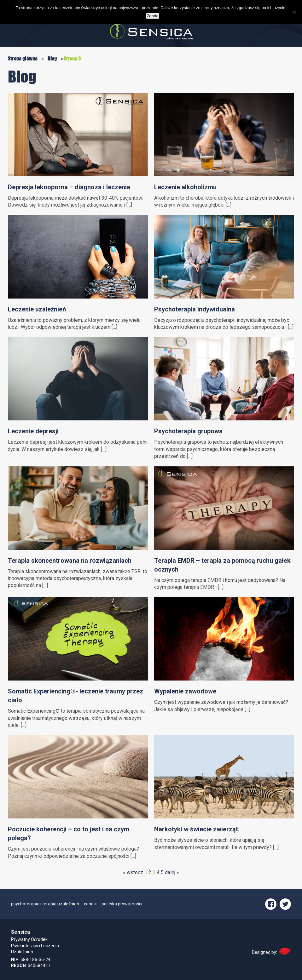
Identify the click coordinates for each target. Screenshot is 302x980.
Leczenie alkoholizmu (185, 187)
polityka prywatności (122, 904)
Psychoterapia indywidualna (195, 309)
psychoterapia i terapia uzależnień (45, 904)
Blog (52, 58)
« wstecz (133, 872)
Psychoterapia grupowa (188, 431)
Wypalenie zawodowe (185, 691)
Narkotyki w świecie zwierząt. (197, 829)
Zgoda (153, 16)
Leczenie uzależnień (37, 309)
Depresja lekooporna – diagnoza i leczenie (69, 187)
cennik (90, 904)
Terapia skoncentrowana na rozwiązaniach (70, 561)
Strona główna (23, 58)
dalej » (172, 872)
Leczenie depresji (33, 431)
